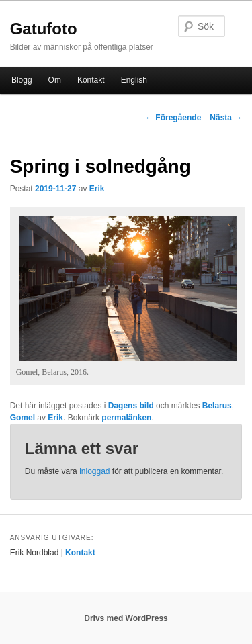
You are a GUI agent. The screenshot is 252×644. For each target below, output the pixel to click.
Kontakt (91, 80)
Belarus (217, 406)
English (134, 80)
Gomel (23, 418)
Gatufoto (44, 29)
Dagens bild (131, 406)
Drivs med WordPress (126, 618)
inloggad (94, 471)
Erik (97, 189)
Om (55, 80)
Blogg (22, 80)
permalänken (126, 418)
